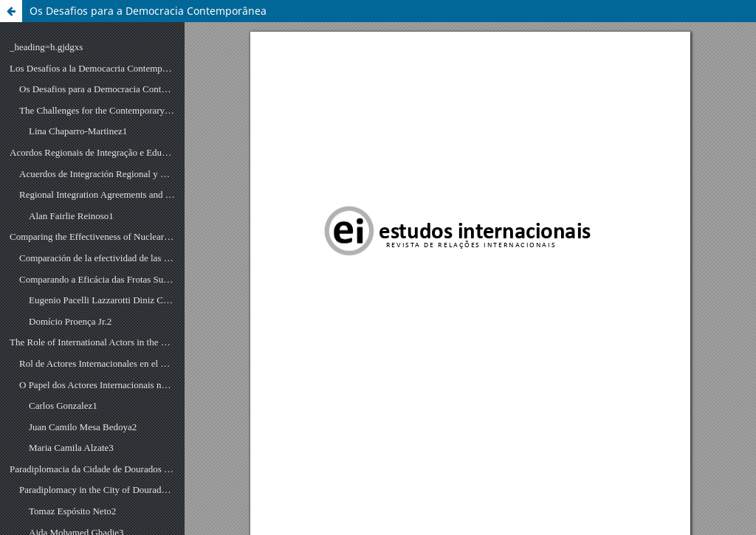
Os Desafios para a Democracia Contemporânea (148, 11)
